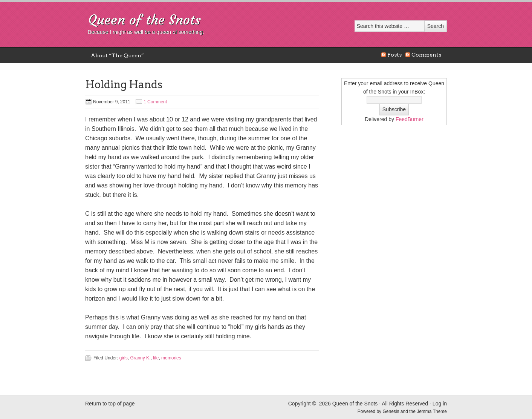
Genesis (391, 411)
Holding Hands (124, 84)
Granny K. (140, 358)
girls (124, 358)
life (156, 358)
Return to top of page (110, 404)
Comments (426, 55)
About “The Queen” (117, 55)
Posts (394, 55)
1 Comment (155, 102)
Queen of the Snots (144, 20)
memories (171, 358)
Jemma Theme (432, 411)
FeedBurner (410, 119)
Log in (440, 404)
